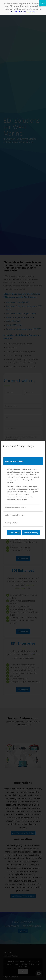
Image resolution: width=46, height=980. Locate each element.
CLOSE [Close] (43, 3)
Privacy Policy (11, 523)
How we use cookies (14, 461)
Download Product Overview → (23, 12)
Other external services (15, 515)
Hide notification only (31, 533)
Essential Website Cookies (16, 508)
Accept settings (14, 533)
